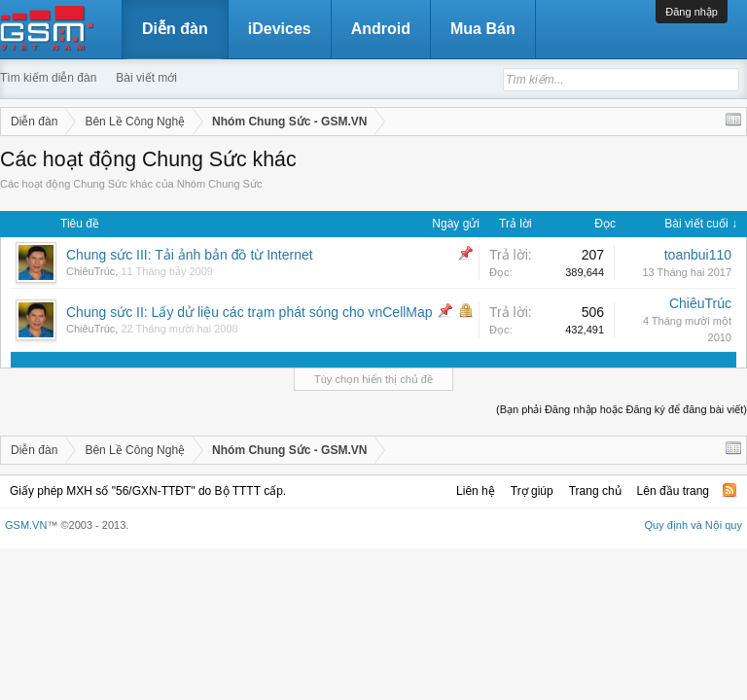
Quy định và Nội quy (694, 525)
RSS (729, 490)
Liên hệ (476, 491)
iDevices (280, 29)
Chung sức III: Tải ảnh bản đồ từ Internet (190, 255)
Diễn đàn (175, 29)
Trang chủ (595, 491)
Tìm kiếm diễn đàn (48, 78)
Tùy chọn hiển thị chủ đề (373, 379)
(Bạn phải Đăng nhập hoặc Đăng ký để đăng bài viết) (622, 409)
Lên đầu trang (673, 491)
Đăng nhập (692, 12)
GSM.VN (26, 525)
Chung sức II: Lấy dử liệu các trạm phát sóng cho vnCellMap (249, 312)
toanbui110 (698, 255)
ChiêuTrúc (90, 271)
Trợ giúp (532, 491)
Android (381, 29)
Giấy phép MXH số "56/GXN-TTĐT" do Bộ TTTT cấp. (148, 491)
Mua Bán (483, 29)
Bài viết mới (146, 78)
